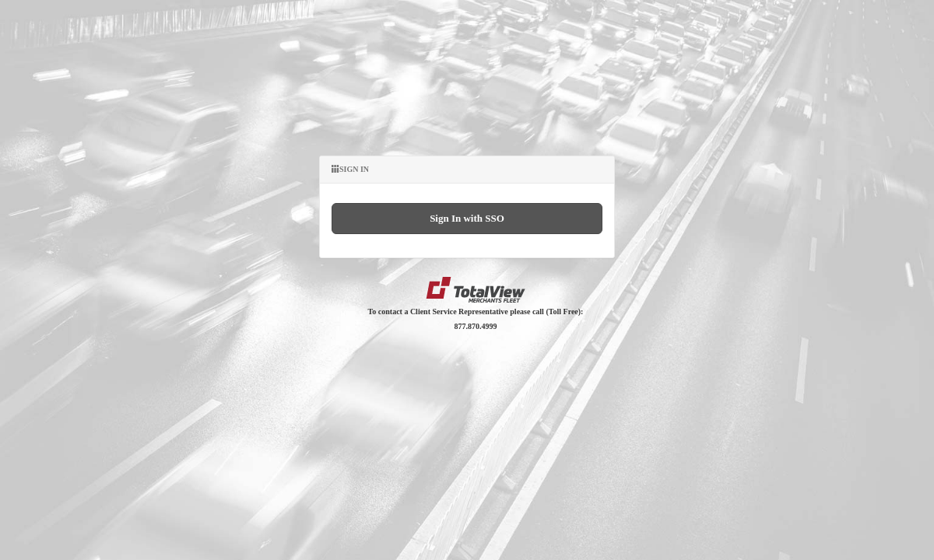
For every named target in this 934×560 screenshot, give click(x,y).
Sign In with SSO (467, 218)
